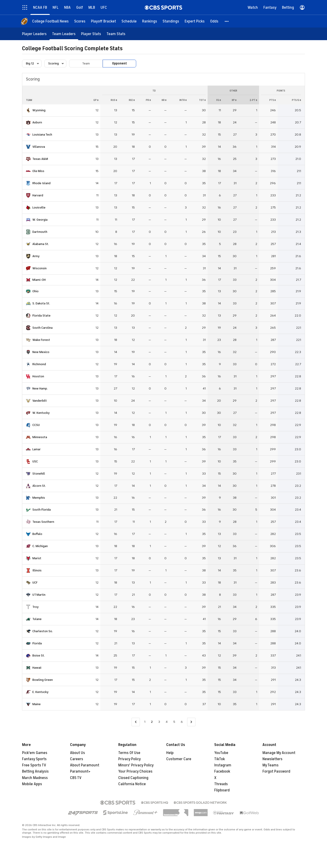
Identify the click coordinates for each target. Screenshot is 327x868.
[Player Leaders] (34, 34)
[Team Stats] (116, 34)
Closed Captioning (133, 778)
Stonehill (39, 474)
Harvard (38, 195)
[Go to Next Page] (191, 722)
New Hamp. (40, 388)
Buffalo (37, 534)
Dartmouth (40, 232)
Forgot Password (276, 771)
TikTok (220, 759)
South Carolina (42, 328)
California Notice (132, 784)
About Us (78, 753)
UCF (35, 583)
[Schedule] (129, 21)
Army (36, 256)
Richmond (39, 364)
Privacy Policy (130, 759)
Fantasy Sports (34, 759)
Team (86, 63)
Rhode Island (41, 183)
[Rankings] (150, 21)
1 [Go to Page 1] (145, 722)
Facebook (222, 771)
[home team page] (28, 110)
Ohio (35, 291)
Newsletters (272, 759)
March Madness (35, 778)
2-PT (253, 100)
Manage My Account (279, 753)
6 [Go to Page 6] (182, 722)
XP (234, 100)
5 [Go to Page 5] (174, 722)
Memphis (39, 498)
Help (170, 753)
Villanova (39, 147)
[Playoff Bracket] (103, 21)
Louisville (39, 207)
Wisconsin (39, 268)
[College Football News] (50, 21)
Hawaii (37, 668)
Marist (37, 558)
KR (164, 100)
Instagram (223, 765)
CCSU (36, 425)
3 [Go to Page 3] (159, 722)
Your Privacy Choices (135, 771)
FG (219, 100)
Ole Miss (38, 171)
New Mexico (41, 352)
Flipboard (222, 790)
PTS (273, 100)
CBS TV (76, 778)
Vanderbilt (40, 401)
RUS (114, 100)
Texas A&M (40, 159)
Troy (35, 607)
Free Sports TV (34, 765)
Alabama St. (41, 244)
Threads (221, 784)
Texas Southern (43, 522)
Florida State (41, 316)
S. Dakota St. (41, 303)
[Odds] (214, 21)
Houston (38, 376)
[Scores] (80, 21)
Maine (37, 704)
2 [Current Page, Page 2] (152, 722)
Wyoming (39, 110)
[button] (227, 21)
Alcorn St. (39, 486)
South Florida (42, 510)
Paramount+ (80, 771)
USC (35, 461)
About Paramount (85, 765)
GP (96, 100)
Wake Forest (41, 340)
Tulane (37, 619)
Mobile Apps (32, 784)
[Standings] (171, 21)
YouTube (221, 753)
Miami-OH (39, 280)
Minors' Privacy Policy (136, 765)
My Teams (271, 765)
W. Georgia (40, 220)
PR (148, 100)
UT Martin (39, 595)
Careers (77, 759)
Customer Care (179, 759)
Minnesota (40, 437)
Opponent (119, 63)
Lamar (37, 449)
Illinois (37, 570)
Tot (202, 100)
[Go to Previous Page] (136, 722)
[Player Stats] (91, 34)
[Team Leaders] (64, 34)
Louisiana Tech (42, 135)
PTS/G (296, 100)
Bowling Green (43, 680)
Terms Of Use (129, 753)
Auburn (37, 122)
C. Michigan (40, 546)
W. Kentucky (41, 413)
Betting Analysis (35, 771)
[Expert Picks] (195, 21)
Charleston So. (43, 631)
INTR (183, 100)
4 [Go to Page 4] (167, 722)
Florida (37, 643)
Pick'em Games (35, 753)
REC (132, 100)
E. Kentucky (40, 692)
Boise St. (39, 655)
